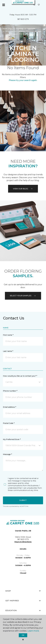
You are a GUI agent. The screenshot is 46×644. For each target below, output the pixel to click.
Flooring (19, 29)
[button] (34, 5)
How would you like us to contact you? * (20, 376)
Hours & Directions (23, 542)
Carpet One (7, 29)
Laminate (31, 29)
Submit (23, 500)
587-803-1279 (23, 19)
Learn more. (33, 631)
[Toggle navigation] (4, 5)
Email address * (10, 407)
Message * (7, 454)
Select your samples (23, 296)
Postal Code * (9, 423)
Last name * (8, 351)
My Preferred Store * (12, 439)
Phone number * (10, 391)
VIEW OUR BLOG (23, 189)
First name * (8, 335)
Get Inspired (23, 601)
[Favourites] (39, 5)
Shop (23, 591)
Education (23, 610)
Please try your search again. (23, 80)
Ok (23, 635)
